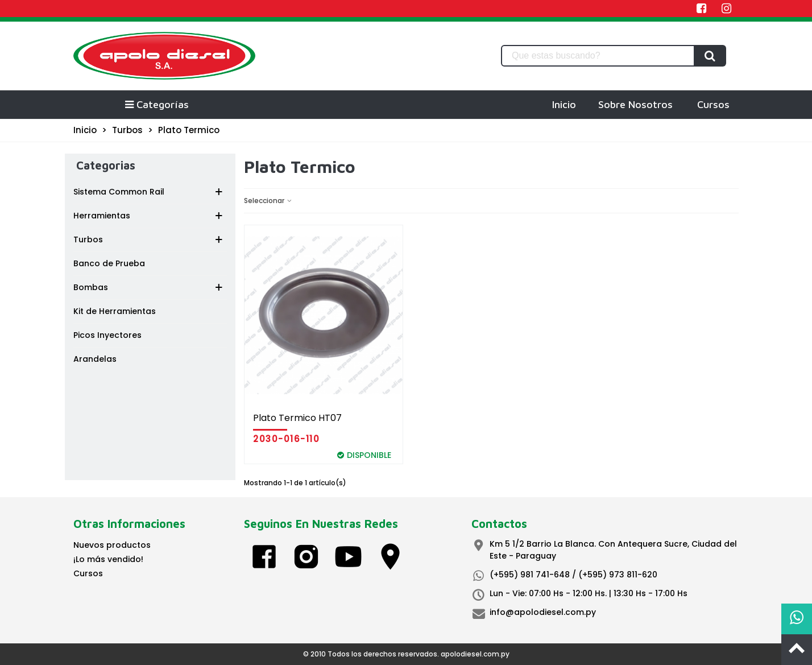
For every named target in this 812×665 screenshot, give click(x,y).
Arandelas (95, 359)
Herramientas (102, 216)
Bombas (91, 287)
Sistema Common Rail (119, 192)
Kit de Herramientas (115, 311)
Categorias (106, 165)
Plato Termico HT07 (297, 418)
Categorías (156, 104)
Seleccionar (268, 201)
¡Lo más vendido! (108, 559)
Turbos (88, 239)
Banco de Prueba (109, 263)
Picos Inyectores (107, 335)
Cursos (713, 104)
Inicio (564, 104)
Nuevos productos (112, 545)
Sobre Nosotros (635, 104)
